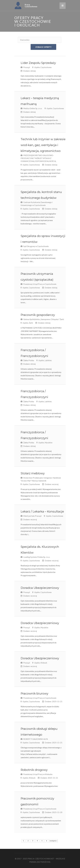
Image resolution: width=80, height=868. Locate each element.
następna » (53, 841)
